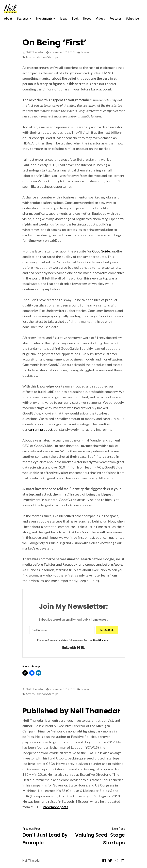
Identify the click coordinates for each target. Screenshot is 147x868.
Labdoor (41, 57)
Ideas (66, 20)
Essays (85, 52)
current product (40, 429)
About (10, 20)
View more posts (55, 807)
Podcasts (120, 20)
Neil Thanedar (35, 52)
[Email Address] (62, 630)
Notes (90, 20)
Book (78, 20)
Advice (30, 57)
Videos (104, 20)
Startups (25, 20)
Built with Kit (73, 648)
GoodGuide (101, 251)
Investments (46, 20)
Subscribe (14, 25)
